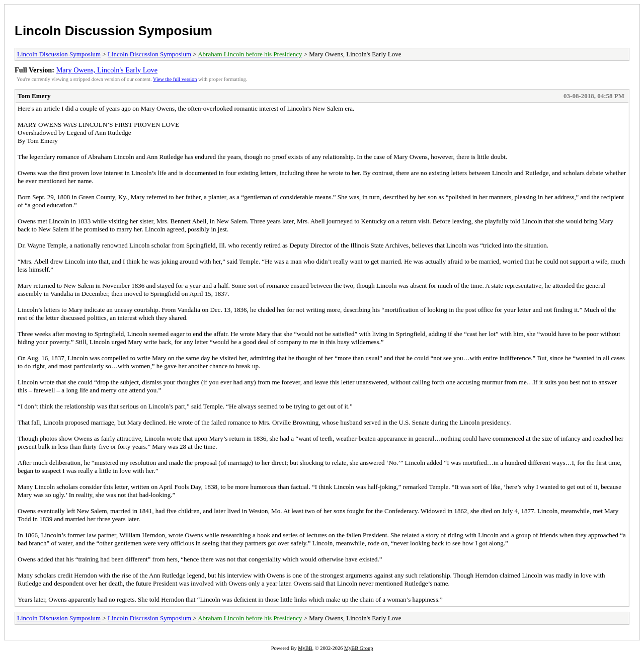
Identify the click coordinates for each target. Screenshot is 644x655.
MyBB (305, 648)
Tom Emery (34, 96)
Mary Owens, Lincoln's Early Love (107, 70)
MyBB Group (358, 648)
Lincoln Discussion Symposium (113, 31)
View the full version (175, 79)
